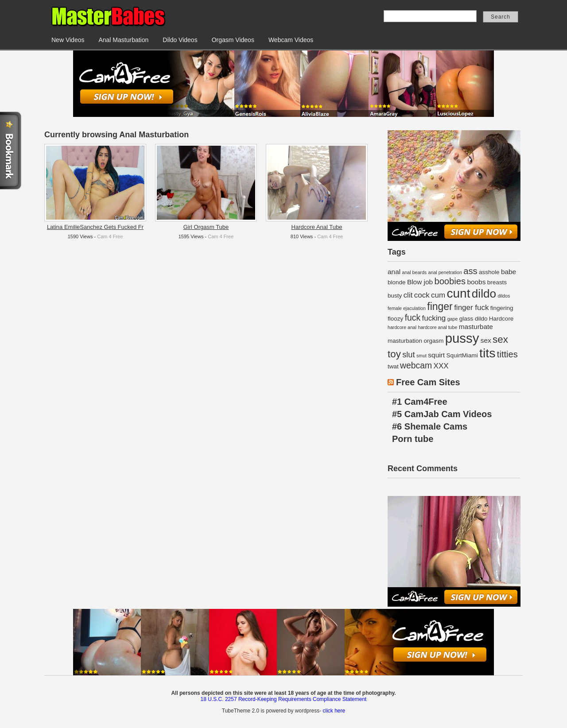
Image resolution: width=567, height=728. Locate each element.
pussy (462, 338)
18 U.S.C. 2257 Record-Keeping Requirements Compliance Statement (284, 699)
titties (507, 354)
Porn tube (413, 439)
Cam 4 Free (110, 236)
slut (408, 354)
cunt (458, 293)
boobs (476, 282)
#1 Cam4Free (420, 402)
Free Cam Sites (428, 382)
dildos (504, 296)
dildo (484, 294)
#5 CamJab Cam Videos (442, 414)
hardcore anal (402, 327)
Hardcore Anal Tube (317, 227)
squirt (436, 355)
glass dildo (474, 319)
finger (440, 306)
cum (438, 295)
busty (395, 296)
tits (487, 353)
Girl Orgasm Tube (206, 227)
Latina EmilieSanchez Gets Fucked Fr (95, 227)
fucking (434, 318)
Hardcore (501, 319)
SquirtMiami (462, 355)
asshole (489, 272)
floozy (395, 319)
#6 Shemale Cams (430, 426)
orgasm (433, 341)
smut (421, 356)
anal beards (414, 272)
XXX (441, 366)
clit (408, 295)
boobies (450, 281)
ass (470, 271)
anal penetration (445, 272)
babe (509, 272)
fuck (413, 318)
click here (334, 711)
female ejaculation (407, 308)
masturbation (405, 341)
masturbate (476, 327)
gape (453, 319)
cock (422, 295)
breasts (497, 282)
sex (486, 340)
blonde (397, 282)
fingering (502, 308)
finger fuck (471, 308)
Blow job (420, 282)
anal (394, 272)
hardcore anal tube (438, 327)
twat (393, 366)
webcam (416, 365)
